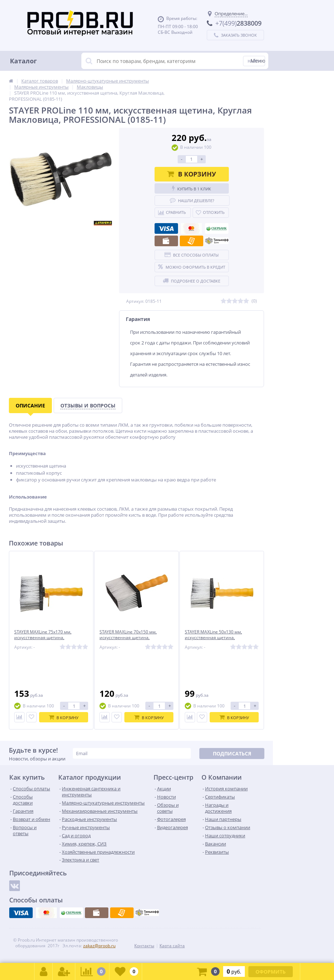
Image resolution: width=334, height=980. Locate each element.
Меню (258, 61)
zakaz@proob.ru (99, 946)
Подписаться (232, 754)
